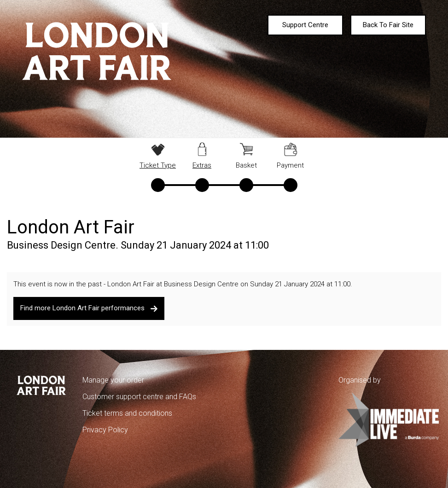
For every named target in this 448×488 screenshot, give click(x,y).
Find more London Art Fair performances (89, 308)
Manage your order (113, 380)
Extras (202, 165)
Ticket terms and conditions (127, 413)
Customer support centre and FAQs (139, 397)
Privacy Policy (105, 430)
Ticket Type (158, 165)
